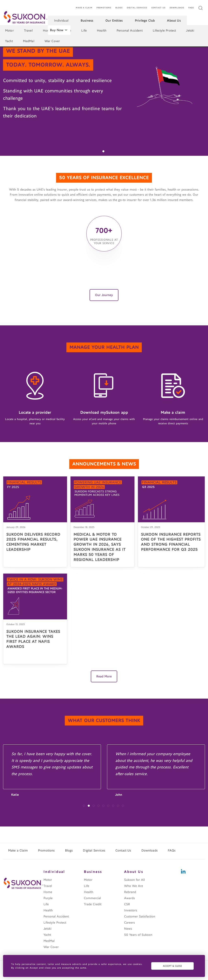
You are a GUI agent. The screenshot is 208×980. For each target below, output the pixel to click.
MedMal (29, 41)
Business (87, 21)
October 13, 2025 (16, 624)
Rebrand (130, 892)
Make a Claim (84, 8)
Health (102, 31)
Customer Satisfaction (140, 916)
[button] (103, 151)
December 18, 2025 (84, 527)
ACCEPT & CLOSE (172, 966)
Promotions (104, 8)
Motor (9, 31)
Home (47, 31)
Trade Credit (93, 904)
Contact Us (158, 8)
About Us (174, 21)
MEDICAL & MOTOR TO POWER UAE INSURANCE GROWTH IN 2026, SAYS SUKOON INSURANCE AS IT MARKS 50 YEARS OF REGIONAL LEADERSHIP (100, 547)
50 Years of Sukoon (138, 935)
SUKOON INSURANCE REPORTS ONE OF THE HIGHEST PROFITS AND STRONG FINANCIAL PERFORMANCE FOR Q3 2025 (171, 542)
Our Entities (114, 21)
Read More (104, 676)
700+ (104, 230)
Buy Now (59, 30)
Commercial (92, 898)
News (128, 929)
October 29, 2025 (151, 527)
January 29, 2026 (16, 527)
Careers (129, 923)
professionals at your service (104, 242)
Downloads (177, 8)
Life (84, 31)
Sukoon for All (134, 880)
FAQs (191, 8)
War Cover (52, 41)
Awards (129, 898)
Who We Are (134, 886)
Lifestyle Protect (164, 31)
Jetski (190, 31)
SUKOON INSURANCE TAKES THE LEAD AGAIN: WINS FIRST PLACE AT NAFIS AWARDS (33, 639)
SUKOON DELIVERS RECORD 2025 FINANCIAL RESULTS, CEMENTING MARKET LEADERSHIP (33, 542)
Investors (131, 910)
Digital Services (137, 8)
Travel (28, 31)
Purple (48, 898)
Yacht (9, 41)
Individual (61, 21)
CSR (127, 904)
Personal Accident (130, 31)
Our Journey (104, 295)
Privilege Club (145, 21)
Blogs (119, 8)
